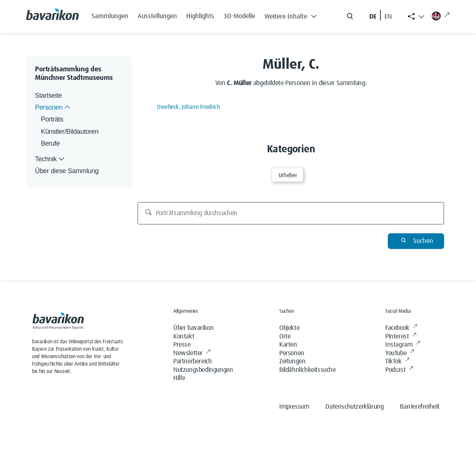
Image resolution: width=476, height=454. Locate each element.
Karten (288, 345)
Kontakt (184, 337)
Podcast (399, 370)
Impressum (294, 407)
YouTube (400, 354)
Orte (285, 337)
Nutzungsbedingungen (203, 370)
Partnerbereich (192, 361)
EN (388, 17)
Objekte (289, 328)
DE (373, 17)
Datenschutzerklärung (354, 407)
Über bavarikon (193, 328)
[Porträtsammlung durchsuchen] (291, 213)
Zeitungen (292, 361)
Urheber (288, 175)
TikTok (397, 362)
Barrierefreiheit (420, 407)
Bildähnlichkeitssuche (308, 370)
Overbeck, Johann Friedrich (189, 107)
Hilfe (179, 378)
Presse (182, 345)
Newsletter (192, 354)
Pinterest (401, 337)
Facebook (401, 328)
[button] (293, 15)
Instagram (403, 345)
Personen (292, 353)
